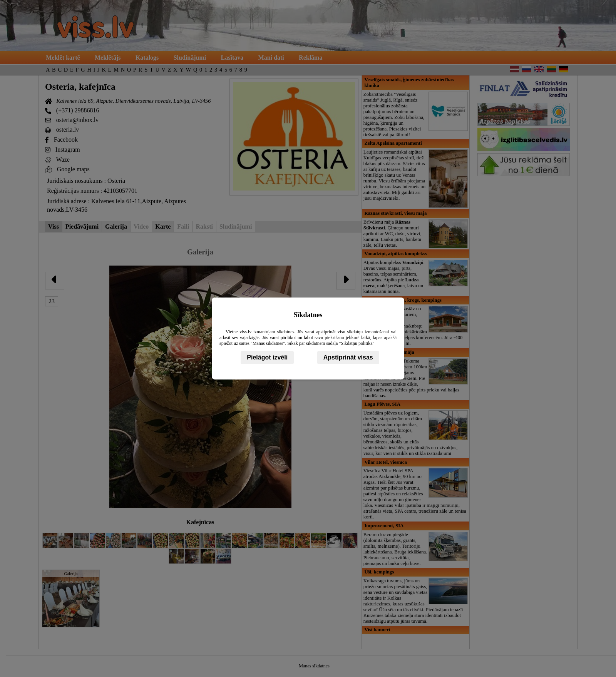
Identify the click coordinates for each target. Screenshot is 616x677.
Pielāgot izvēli (267, 357)
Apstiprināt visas (348, 357)
